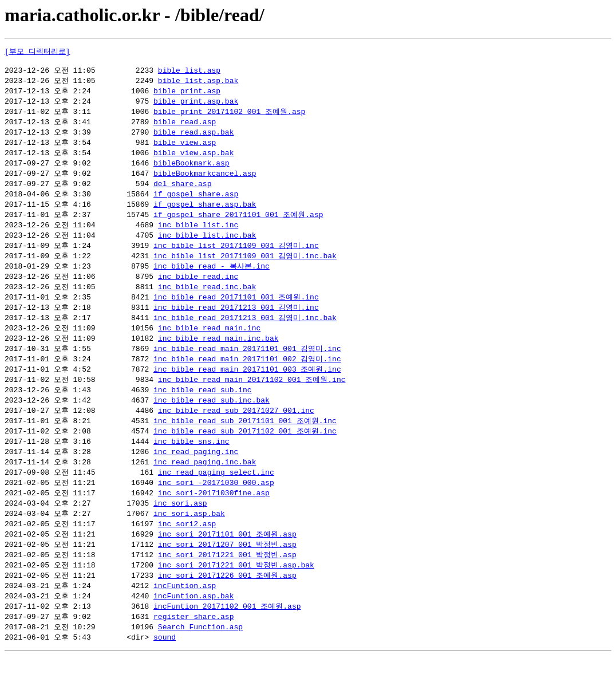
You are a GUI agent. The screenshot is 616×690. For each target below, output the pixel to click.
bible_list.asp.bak (198, 84)
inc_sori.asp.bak (189, 541)
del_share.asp (182, 192)
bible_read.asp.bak (194, 138)
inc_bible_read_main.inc (209, 345)
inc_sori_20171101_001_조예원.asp (227, 562)
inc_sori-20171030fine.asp (214, 519)
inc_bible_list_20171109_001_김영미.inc (236, 258)
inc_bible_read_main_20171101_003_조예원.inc (247, 388)
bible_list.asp (189, 73)
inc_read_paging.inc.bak (205, 486)
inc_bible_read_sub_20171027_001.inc (236, 432)
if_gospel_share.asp (196, 203)
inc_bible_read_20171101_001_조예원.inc (236, 312)
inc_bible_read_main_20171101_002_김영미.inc (247, 377)
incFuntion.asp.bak (194, 628)
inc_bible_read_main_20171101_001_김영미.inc (247, 366)
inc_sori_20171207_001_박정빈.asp (227, 573)
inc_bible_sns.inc (191, 464)
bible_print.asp (187, 94)
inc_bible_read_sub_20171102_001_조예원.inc (245, 454)
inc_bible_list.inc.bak (207, 247)
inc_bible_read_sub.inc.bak (212, 421)
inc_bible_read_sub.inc (203, 410)
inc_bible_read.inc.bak (207, 301)
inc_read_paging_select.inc (216, 497)
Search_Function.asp (200, 660)
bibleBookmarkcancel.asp (205, 182)
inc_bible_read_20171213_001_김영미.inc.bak (245, 334)
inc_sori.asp (180, 530)
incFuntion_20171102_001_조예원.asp (227, 638)
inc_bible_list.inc (198, 236)
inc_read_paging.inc (196, 475)
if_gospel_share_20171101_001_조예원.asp (238, 225)
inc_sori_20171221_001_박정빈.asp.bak (236, 595)
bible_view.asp (185, 149)
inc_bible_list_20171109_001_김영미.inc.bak (245, 269)
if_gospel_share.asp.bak (205, 214)
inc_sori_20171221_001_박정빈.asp (227, 584)
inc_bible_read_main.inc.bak (218, 356)
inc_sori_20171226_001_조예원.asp (227, 606)
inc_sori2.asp (187, 551)
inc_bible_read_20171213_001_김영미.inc (236, 323)
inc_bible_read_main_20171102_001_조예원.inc (252, 399)
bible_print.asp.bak (196, 105)
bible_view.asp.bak (194, 160)
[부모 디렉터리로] (37, 52)
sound (165, 671)
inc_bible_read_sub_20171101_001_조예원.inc (245, 443)
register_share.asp (194, 649)
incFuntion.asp (185, 617)
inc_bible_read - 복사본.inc (212, 279)
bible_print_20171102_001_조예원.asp (229, 116)
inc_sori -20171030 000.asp (216, 508)
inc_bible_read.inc (198, 290)
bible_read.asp (185, 127)
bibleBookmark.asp (191, 171)
